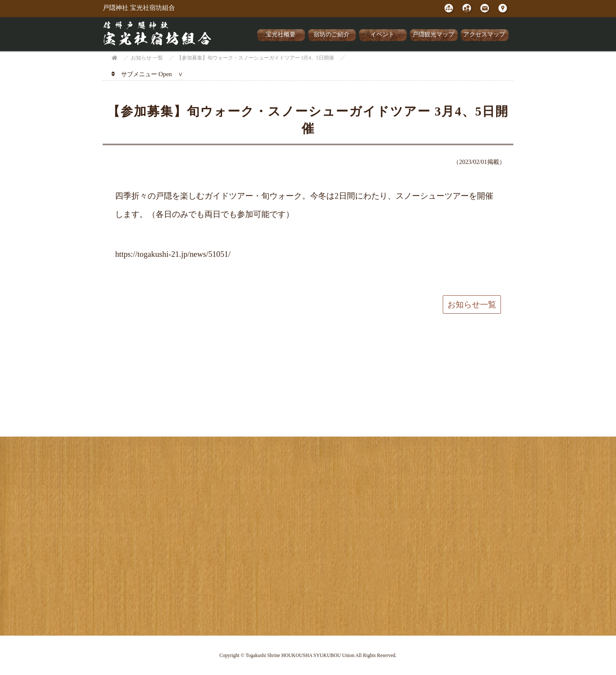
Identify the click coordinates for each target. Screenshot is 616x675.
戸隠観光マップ (433, 34)
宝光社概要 (281, 34)
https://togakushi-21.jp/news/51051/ (173, 254)
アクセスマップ (484, 34)
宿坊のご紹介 (332, 34)
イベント (382, 34)
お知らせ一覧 (472, 305)
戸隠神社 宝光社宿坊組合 (139, 8)
